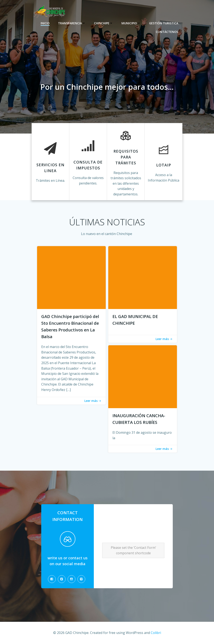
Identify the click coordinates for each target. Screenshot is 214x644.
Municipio (131, 23)
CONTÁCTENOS (167, 32)
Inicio (45, 23)
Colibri (156, 633)
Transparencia (72, 23)
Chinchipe (104, 23)
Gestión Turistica (164, 23)
